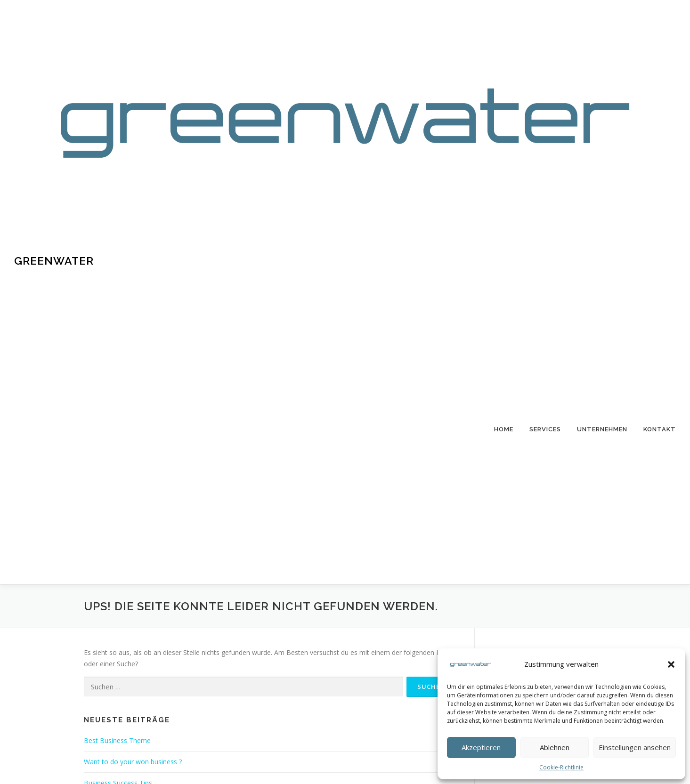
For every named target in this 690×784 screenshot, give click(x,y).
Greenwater (54, 261)
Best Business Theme (117, 740)
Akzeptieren (481, 747)
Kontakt (660, 429)
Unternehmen (602, 429)
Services (545, 429)
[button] (671, 664)
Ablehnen (555, 747)
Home (504, 429)
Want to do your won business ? (133, 762)
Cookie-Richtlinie (561, 767)
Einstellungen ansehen (635, 747)
